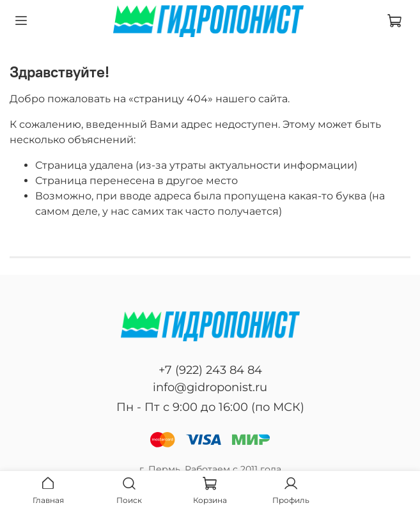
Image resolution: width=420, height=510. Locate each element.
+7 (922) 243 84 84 (210, 370)
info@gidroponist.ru (210, 387)
